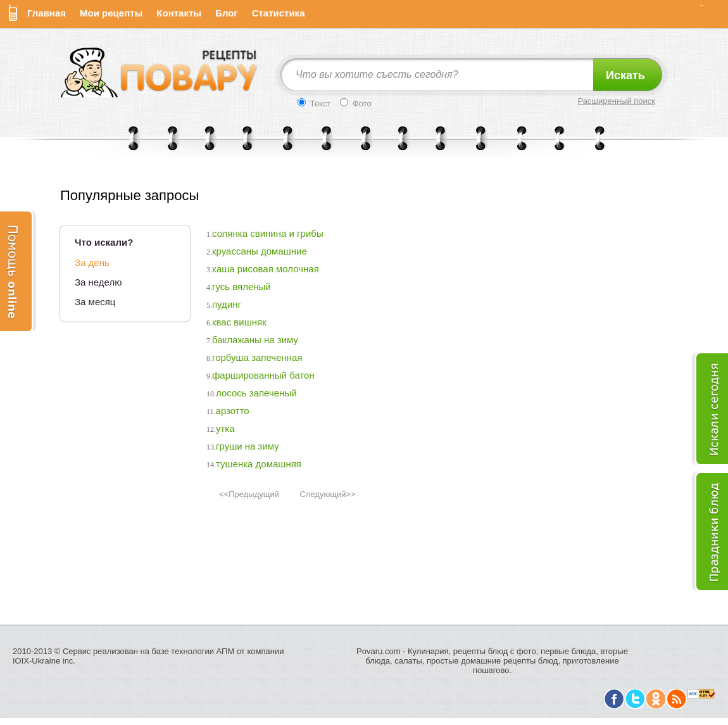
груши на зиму (248, 446)
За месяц (95, 302)
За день (92, 262)
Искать (625, 75)
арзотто (233, 411)
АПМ (226, 651)
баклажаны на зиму (255, 340)
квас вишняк (239, 322)
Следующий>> (327, 494)
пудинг (227, 304)
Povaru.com (378, 651)
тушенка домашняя (259, 464)
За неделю (98, 282)
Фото (355, 103)
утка (225, 428)
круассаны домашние (260, 251)
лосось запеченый (256, 393)
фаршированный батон (263, 375)
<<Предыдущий (249, 494)
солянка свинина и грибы (268, 233)
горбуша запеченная (257, 357)
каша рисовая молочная (266, 269)
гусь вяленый (242, 287)
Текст (314, 103)
